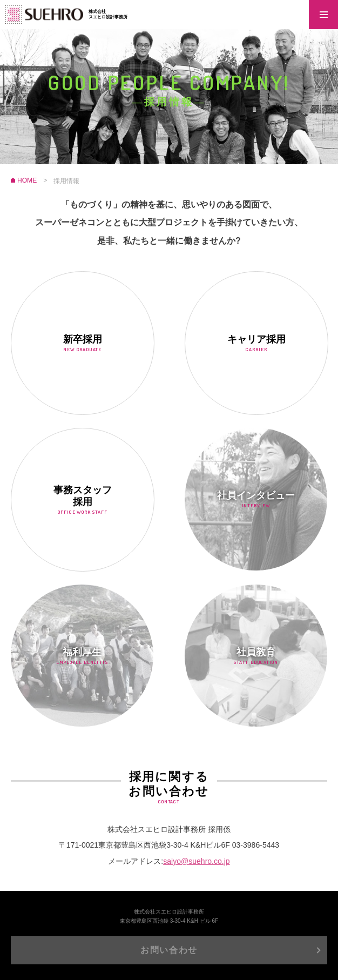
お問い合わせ (169, 950)
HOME (27, 181)
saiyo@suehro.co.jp (196, 861)
